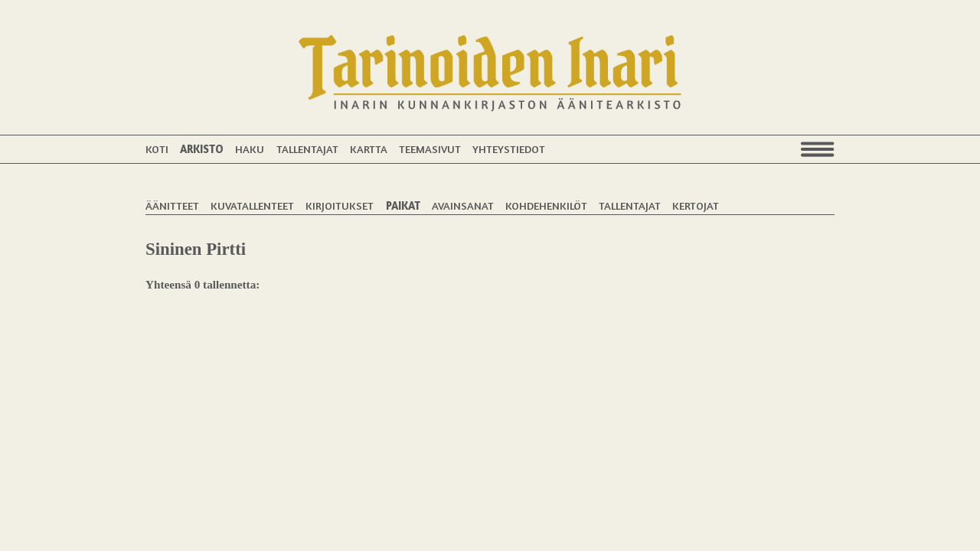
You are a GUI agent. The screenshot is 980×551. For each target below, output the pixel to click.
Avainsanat (463, 205)
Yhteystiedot (509, 149)
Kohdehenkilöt (546, 205)
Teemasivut (430, 149)
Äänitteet (172, 205)
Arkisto (202, 149)
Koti (157, 149)
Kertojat (696, 205)
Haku (250, 149)
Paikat (403, 205)
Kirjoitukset (340, 205)
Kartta (369, 149)
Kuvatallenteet (252, 205)
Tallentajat (307, 149)
